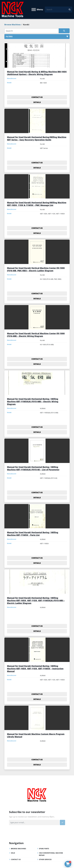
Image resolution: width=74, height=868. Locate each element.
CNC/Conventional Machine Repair (51, 854)
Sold (13, 853)
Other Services (45, 859)
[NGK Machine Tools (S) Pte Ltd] (37, 795)
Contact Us (16, 859)
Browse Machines (18, 849)
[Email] (34, 822)
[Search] (58, 10)
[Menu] (34, 10)
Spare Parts (44, 849)
